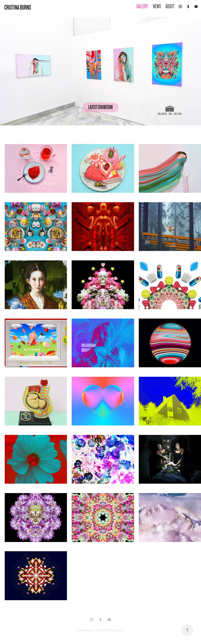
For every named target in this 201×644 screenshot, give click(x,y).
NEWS (157, 6)
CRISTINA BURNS (18, 7)
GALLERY (142, 6)
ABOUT (170, 6)
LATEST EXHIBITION (100, 107)
